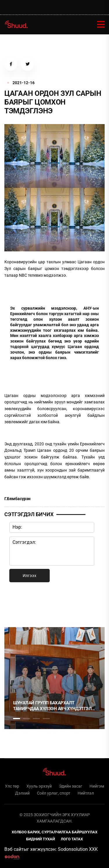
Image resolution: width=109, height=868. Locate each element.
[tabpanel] (54, 678)
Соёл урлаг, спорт (54, 793)
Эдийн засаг (71, 786)
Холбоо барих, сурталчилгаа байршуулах (54, 832)
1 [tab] (17, 604)
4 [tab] (46, 719)
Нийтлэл (86, 793)
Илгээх (30, 576)
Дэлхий (22, 793)
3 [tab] (36, 719)
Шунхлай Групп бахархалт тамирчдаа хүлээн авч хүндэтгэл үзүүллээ (52, 706)
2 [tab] (26, 719)
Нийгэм (97, 786)
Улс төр (12, 786)
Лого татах (72, 839)
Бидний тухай (41, 839)
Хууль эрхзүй (39, 786)
